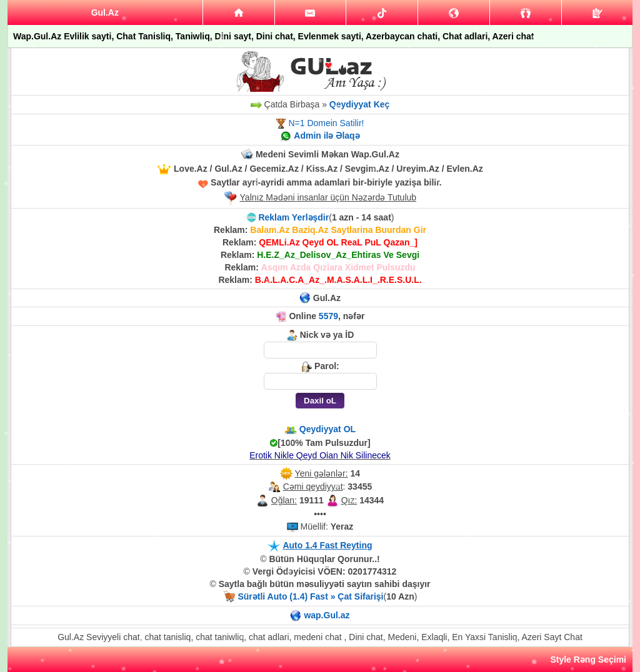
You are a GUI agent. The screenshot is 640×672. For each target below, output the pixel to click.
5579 (328, 316)
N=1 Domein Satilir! (326, 123)
